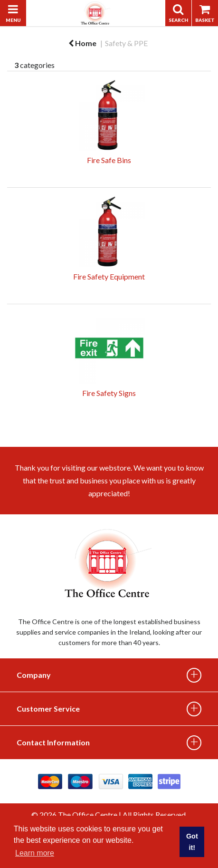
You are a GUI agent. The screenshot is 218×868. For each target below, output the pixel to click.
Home (82, 43)
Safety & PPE (126, 43)
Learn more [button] (35, 853)
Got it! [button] (192, 842)
